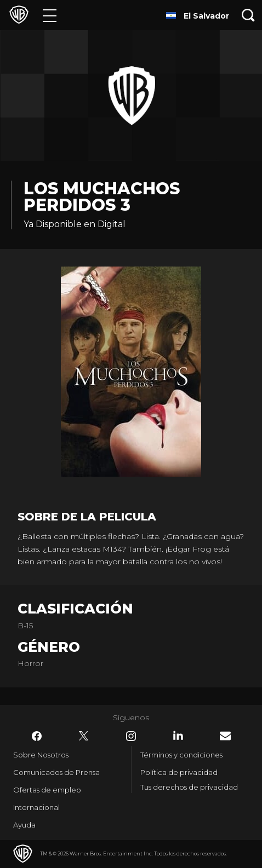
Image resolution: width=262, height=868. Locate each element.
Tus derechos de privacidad (189, 787)
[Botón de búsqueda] (248, 15)
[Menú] (50, 15)
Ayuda (24, 825)
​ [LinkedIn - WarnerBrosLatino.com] (178, 736)
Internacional (36, 807)
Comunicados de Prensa (56, 772)
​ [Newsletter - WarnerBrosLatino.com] (225, 736)
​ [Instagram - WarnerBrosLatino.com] (131, 736)
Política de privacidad (179, 772)
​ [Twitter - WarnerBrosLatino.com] (84, 736)
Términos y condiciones (181, 755)
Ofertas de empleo (47, 790)
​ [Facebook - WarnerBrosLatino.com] (37, 736)
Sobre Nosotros (41, 755)
